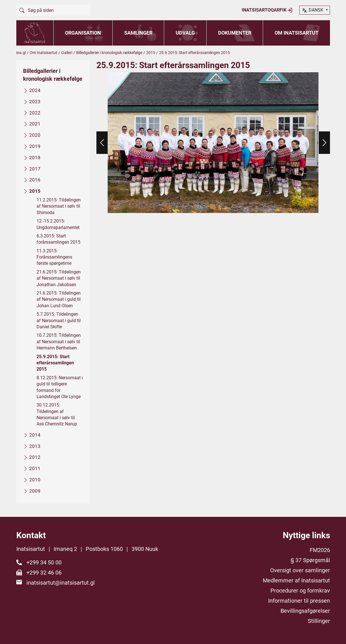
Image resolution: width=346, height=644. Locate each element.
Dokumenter (235, 33)
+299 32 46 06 (44, 573)
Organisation (83, 33)
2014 (35, 435)
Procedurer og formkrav (300, 591)
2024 (35, 90)
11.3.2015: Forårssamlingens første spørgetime (54, 257)
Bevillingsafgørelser (305, 611)
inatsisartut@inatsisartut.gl (61, 583)
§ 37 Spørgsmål (310, 560)
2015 (151, 53)
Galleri (67, 53)
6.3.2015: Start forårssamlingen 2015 (58, 239)
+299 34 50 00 (44, 562)
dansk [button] (313, 10)
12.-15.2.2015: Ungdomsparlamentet (58, 224)
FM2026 (320, 550)
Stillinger (319, 621)
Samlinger (138, 33)
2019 (35, 146)
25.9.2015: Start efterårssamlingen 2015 (55, 363)
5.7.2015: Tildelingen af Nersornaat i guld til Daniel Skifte (59, 320)
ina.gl (21, 53)
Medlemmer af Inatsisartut (296, 580)
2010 (35, 480)
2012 (35, 457)
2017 (35, 169)
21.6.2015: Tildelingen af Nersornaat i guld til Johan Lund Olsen (59, 299)
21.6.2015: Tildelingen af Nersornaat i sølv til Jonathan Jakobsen (59, 278)
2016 (35, 180)
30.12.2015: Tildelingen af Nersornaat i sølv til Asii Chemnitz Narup (57, 414)
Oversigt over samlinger (300, 570)
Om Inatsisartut (297, 33)
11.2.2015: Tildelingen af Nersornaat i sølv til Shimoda (59, 206)
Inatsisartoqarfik (267, 10)
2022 (35, 113)
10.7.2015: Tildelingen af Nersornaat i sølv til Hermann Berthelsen (59, 342)
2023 (35, 101)
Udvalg (185, 33)
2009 (35, 491)
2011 (35, 468)
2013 (35, 446)
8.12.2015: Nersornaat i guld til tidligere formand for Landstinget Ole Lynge (60, 387)
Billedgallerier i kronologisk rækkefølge (109, 53)
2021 (35, 124)
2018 (35, 157)
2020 (35, 135)
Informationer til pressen (299, 601)
